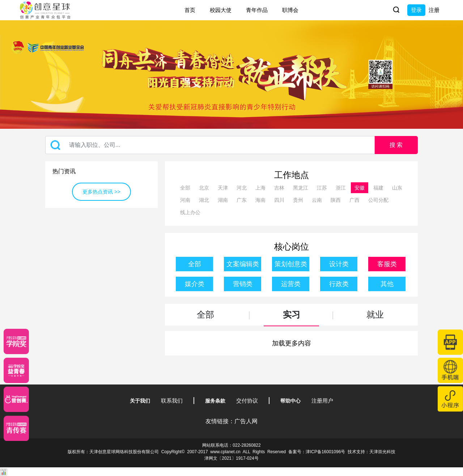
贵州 (298, 200)
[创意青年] (16, 428)
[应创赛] (16, 399)
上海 (260, 188)
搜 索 (396, 145)
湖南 (223, 200)
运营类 (291, 284)
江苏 (322, 188)
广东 (242, 200)
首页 (190, 10)
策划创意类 (291, 264)
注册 (434, 10)
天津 (223, 188)
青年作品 (257, 10)
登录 (416, 10)
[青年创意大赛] (16, 370)
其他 (387, 284)
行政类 (339, 284)
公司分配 (378, 200)
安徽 (360, 188)
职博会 (290, 10)
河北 (242, 188)
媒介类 (195, 284)
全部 (185, 188)
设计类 (339, 264)
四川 (279, 200)
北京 (204, 188)
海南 (260, 200)
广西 (354, 200)
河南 (185, 200)
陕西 (336, 200)
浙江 (341, 188)
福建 (378, 188)
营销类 (243, 284)
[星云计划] (16, 341)
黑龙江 (301, 188)
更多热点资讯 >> (101, 192)
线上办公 (190, 212)
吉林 (279, 188)
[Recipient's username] (210, 145)
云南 (317, 200)
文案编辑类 (243, 264)
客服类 (387, 264)
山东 (397, 188)
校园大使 (221, 10)
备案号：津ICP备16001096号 (317, 452)
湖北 (204, 200)
